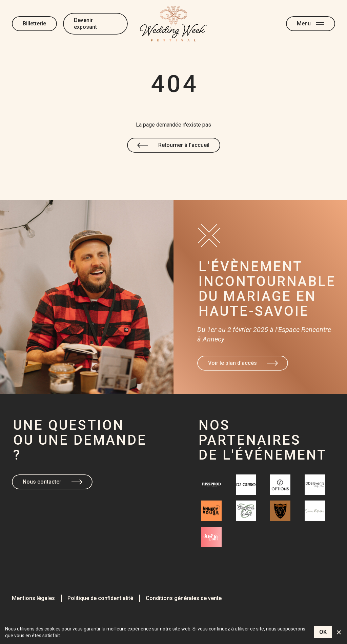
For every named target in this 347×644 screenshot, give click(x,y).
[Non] (339, 632)
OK (323, 632)
